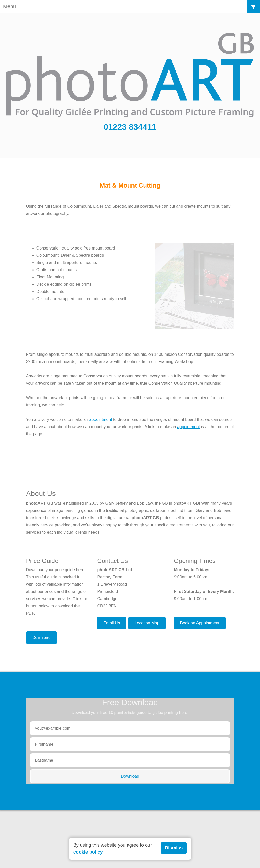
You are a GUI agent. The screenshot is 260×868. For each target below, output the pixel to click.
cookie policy (88, 852)
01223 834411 (130, 127)
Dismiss (174, 848)
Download (41, 637)
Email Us (112, 623)
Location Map (147, 623)
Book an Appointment (200, 623)
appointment (101, 419)
